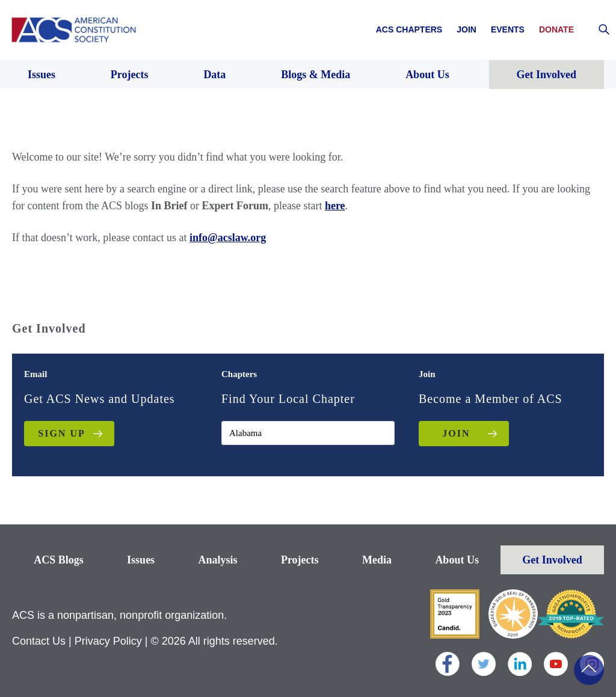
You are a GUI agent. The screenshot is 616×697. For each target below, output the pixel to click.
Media (377, 560)
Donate (556, 29)
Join (467, 29)
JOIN (456, 433)
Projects (300, 560)
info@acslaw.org (228, 238)
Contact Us (39, 641)
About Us (457, 560)
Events (508, 29)
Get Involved (552, 560)
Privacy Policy (108, 641)
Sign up (61, 433)
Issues (141, 560)
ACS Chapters (409, 29)
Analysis (218, 560)
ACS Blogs (59, 560)
